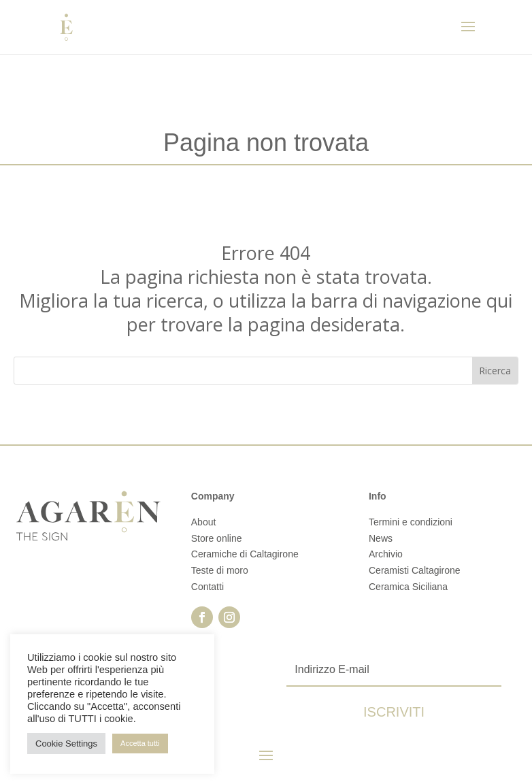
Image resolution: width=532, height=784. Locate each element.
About (204, 522)
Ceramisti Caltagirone (415, 570)
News (381, 538)
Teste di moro (220, 570)
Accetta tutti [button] (140, 743)
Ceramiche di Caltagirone (245, 554)
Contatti (207, 587)
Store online (217, 538)
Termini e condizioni (411, 522)
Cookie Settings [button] (66, 744)
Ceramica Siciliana (408, 587)
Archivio (386, 554)
